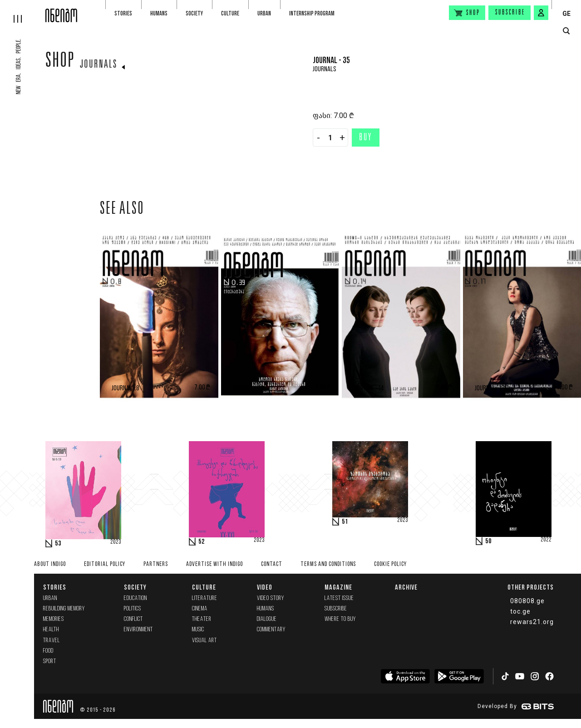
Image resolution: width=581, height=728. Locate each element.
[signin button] (541, 13)
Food (48, 651)
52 (202, 542)
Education (135, 598)
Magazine (338, 587)
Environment (138, 630)
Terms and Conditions (328, 564)
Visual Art (204, 641)
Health (51, 630)
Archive (406, 587)
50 (488, 541)
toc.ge (520, 611)
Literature (205, 598)
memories (54, 619)
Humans (159, 13)
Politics (133, 609)
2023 (116, 542)
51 (345, 522)
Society (194, 13)
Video (265, 587)
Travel (52, 641)
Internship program (312, 13)
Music (198, 630)
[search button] (566, 31)
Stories (123, 13)
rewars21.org (532, 622)
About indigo (50, 564)
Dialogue (267, 619)
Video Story (271, 598)
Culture (230, 13)
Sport (50, 662)
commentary (271, 630)
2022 (546, 540)
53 (58, 544)
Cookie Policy (390, 564)
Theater (202, 619)
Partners (156, 564)
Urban (264, 13)
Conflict (133, 619)
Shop (60, 62)
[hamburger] (23, 11)
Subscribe (510, 13)
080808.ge (527, 601)
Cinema (200, 609)
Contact (272, 564)
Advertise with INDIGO (214, 564)
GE (566, 14)
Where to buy (340, 619)
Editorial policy (105, 564)
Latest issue (339, 598)
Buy (366, 138)
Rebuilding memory (64, 609)
